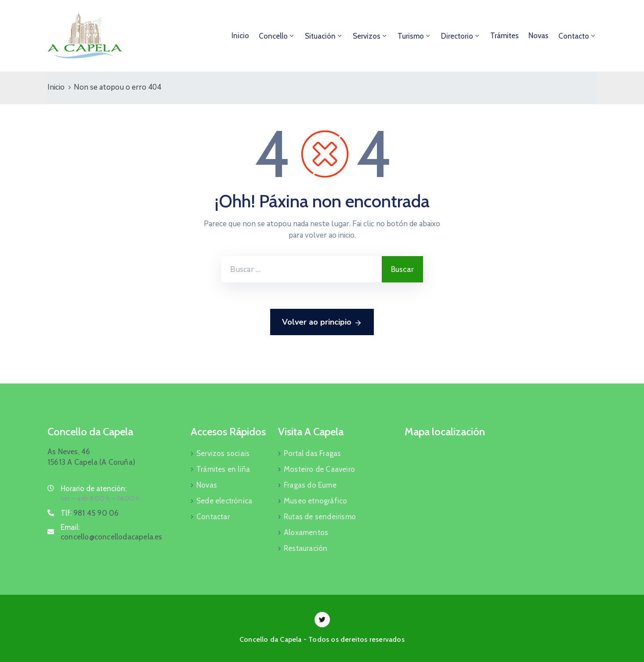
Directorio (457, 36)
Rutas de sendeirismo (320, 517)
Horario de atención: (94, 488)
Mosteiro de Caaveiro (319, 469)
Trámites (505, 36)
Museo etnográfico (315, 501)
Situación (320, 36)
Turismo (411, 36)
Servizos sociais (223, 453)
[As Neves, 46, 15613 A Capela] (501, 490)
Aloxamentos (306, 532)
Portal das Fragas (312, 453)
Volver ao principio (322, 322)
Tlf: (90, 513)
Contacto (574, 36)
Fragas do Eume (310, 485)
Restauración (306, 548)
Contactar (213, 517)
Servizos (367, 36)
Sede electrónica (224, 501)
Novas (539, 36)
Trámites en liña (223, 469)
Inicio (240, 36)
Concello (273, 36)
